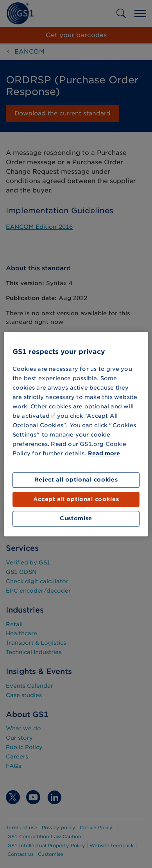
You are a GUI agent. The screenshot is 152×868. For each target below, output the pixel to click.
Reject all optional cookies (76, 480)
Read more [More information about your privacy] (104, 454)
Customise (76, 519)
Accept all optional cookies (76, 499)
